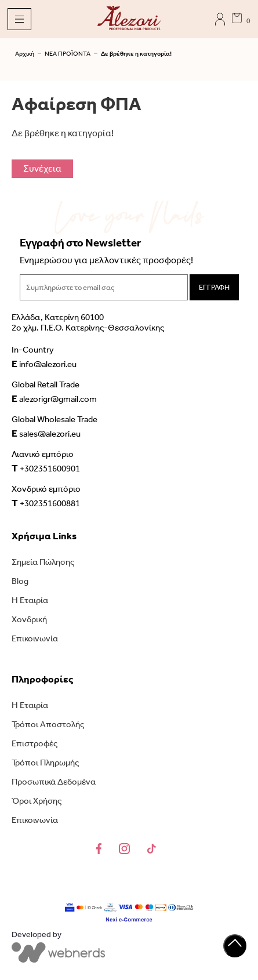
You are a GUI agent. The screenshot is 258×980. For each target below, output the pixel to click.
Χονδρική (29, 619)
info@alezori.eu (44, 364)
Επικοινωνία (35, 638)
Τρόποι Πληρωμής (45, 763)
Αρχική (25, 54)
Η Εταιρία (30, 600)
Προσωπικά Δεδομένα (54, 782)
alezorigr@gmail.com (54, 398)
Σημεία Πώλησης (43, 562)
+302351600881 (46, 503)
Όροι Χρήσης (37, 801)
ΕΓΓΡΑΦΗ (214, 287)
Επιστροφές (34, 743)
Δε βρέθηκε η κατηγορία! (136, 54)
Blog (20, 581)
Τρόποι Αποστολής (48, 724)
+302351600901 (46, 468)
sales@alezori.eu (46, 433)
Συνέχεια (42, 168)
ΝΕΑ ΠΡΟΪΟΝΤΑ (68, 54)
